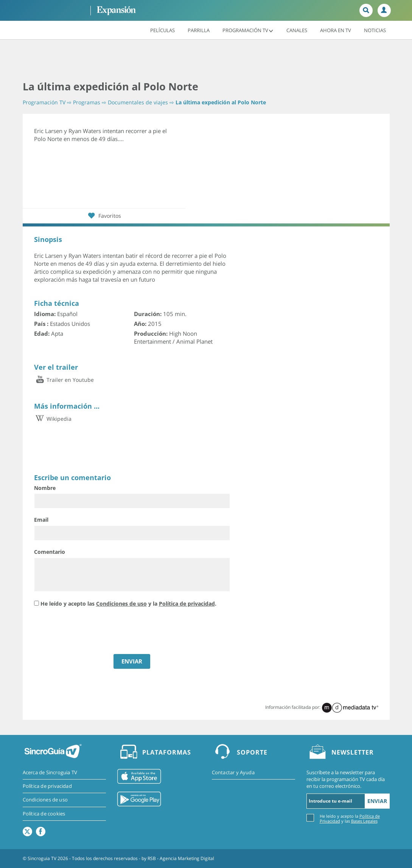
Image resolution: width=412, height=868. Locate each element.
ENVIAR (132, 661)
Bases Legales (364, 821)
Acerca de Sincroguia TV (50, 772)
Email (41, 520)
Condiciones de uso (121, 604)
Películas (162, 30)
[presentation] (92, 632)
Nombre (45, 488)
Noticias (375, 30)
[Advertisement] (206, 60)
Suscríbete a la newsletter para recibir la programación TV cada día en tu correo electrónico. (346, 779)
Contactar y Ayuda (233, 772)
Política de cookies (44, 814)
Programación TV (248, 30)
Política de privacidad (187, 604)
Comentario (50, 552)
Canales (297, 30)
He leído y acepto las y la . (128, 604)
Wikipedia (53, 419)
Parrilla (199, 30)
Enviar (377, 801)
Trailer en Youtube (64, 380)
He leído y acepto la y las (350, 818)
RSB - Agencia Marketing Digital (181, 858)
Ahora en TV (336, 30)
